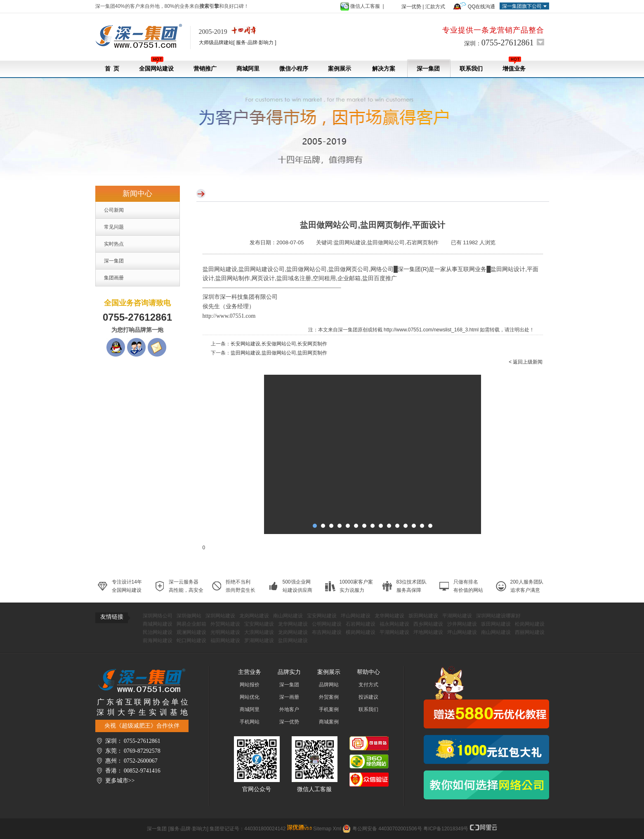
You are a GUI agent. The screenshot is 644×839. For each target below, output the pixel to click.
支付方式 (368, 685)
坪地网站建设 (428, 632)
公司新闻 (114, 210)
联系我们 (471, 69)
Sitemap (322, 829)
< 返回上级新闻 (526, 362)
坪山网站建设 (356, 616)
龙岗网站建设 (254, 616)
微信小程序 (294, 69)
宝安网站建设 (322, 616)
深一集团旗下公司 (522, 6)
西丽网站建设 (530, 632)
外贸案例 (329, 697)
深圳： (499, 43)
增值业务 (514, 64)
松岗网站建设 (530, 624)
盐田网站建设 (293, 640)
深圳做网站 (189, 616)
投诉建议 (368, 697)
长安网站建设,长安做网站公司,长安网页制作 (279, 344)
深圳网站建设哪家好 (498, 616)
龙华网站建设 (389, 616)
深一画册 (289, 697)
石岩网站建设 (361, 624)
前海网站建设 (158, 640)
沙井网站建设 (462, 624)
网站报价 (250, 685)
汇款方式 (435, 7)
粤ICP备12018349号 (446, 829)
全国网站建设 (156, 64)
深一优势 (411, 7)
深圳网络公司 (158, 616)
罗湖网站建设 (259, 640)
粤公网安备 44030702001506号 (387, 829)
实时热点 (114, 244)
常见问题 (114, 227)
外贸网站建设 (225, 624)
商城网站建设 (158, 624)
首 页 (112, 69)
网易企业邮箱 (191, 624)
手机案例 (329, 709)
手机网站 (250, 722)
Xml (337, 829)
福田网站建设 (225, 640)
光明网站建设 (225, 632)
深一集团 (428, 69)
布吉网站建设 (327, 632)
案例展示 (340, 69)
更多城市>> (120, 781)
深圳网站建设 (220, 616)
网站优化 (250, 697)
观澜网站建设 (191, 632)
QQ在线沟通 (482, 7)
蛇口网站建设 (191, 640)
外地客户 (289, 709)
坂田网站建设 (423, 616)
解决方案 (384, 69)
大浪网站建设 (259, 632)
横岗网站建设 (361, 632)
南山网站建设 (288, 616)
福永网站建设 (394, 624)
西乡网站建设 (428, 624)
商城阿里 (248, 69)
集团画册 (114, 278)
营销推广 (205, 69)
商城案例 (329, 722)
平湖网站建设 (457, 616)
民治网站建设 (158, 632)
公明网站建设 (327, 624)
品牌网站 (329, 685)
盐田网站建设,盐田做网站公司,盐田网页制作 (279, 353)
